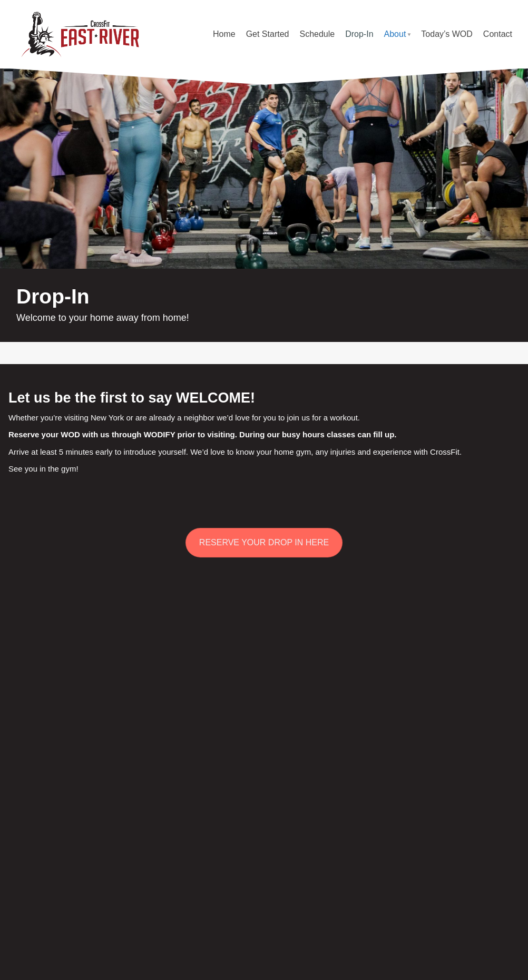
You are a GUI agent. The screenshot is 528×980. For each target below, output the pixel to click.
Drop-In (359, 34)
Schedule (317, 34)
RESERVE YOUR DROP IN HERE (264, 542)
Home (224, 34)
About (395, 34)
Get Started (268, 34)
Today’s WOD (447, 34)
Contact (498, 34)
